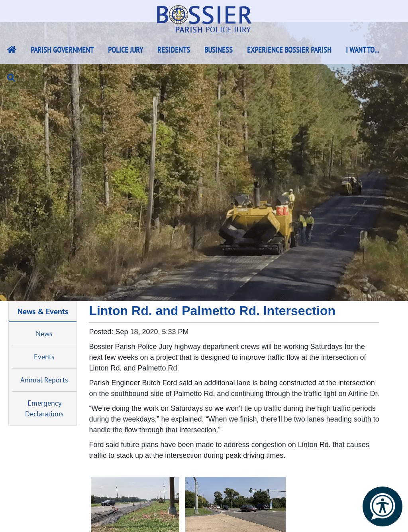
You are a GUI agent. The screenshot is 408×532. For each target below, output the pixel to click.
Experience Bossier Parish (289, 50)
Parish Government (62, 50)
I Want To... (363, 50)
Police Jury (126, 50)
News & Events (43, 311)
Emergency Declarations (44, 408)
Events (44, 357)
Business (219, 50)
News (44, 334)
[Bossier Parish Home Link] (12, 50)
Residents (174, 50)
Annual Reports (44, 380)
